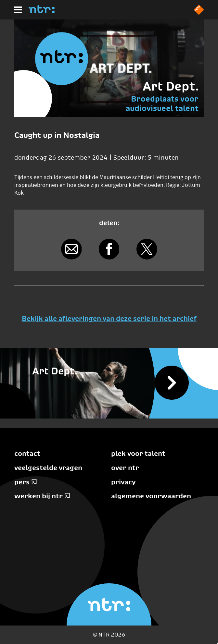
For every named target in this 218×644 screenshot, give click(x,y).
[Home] (42, 11)
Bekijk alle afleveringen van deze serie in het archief (109, 318)
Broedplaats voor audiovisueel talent (162, 103)
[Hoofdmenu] (18, 10)
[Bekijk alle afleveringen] (109, 383)
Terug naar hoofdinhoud (218, 644)
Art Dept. (171, 86)
